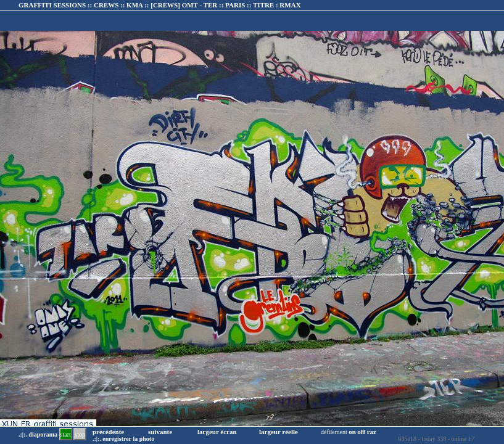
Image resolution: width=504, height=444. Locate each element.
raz (372, 432)
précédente (108, 432)
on (352, 432)
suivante (160, 432)
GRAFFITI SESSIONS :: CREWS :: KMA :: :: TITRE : (160, 5)
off (361, 432)
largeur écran (217, 432)
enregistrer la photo (128, 439)
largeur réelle (279, 432)
